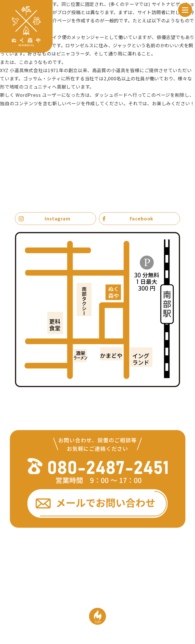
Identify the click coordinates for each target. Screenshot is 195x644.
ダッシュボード (111, 95)
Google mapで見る (158, 394)
